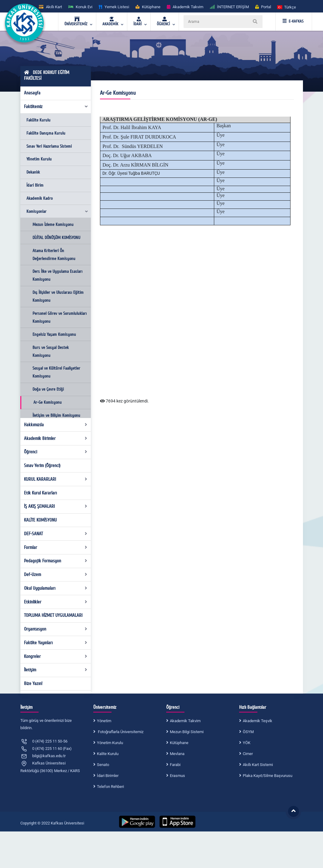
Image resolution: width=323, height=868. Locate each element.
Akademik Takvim (185, 721)
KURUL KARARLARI (56, 479)
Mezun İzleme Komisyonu (53, 225)
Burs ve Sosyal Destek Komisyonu (51, 351)
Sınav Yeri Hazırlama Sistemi (49, 146)
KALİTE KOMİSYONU (40, 520)
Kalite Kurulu (108, 754)
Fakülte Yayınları (56, 643)
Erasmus (177, 776)
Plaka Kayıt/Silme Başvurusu (268, 776)
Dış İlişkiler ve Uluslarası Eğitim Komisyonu (58, 296)
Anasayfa (32, 93)
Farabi (175, 765)
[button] (287, 7)
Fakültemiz (56, 107)
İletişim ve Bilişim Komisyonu (56, 415)
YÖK (247, 743)
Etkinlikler (56, 602)
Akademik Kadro (40, 198)
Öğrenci (56, 452)
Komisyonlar (57, 211)
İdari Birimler (108, 776)
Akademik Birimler (56, 438)
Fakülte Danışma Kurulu (46, 133)
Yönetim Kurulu (39, 159)
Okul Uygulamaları (56, 588)
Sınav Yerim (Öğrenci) (42, 466)
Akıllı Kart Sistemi (258, 765)
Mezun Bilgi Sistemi (187, 732)
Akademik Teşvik (258, 721)
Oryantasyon (56, 629)
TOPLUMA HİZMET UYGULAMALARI (53, 615)
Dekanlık (33, 172)
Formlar (56, 547)
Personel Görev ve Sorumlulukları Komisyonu (60, 317)
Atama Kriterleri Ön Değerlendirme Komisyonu (54, 255)
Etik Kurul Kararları (40, 493)
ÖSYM (248, 732)
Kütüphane (179, 743)
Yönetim (104, 721)
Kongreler (56, 656)
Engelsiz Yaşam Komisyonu (54, 334)
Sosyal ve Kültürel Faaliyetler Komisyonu (56, 372)
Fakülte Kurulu (38, 120)
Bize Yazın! (33, 684)
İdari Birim (35, 185)
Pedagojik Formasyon (56, 561)
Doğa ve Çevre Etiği (48, 389)
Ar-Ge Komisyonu (48, 402)
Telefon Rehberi (110, 787)
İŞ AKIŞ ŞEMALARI (56, 506)
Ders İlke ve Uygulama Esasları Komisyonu (57, 275)
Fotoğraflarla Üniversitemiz (120, 732)
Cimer (248, 754)
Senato (103, 765)
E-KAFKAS (293, 21)
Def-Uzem (56, 575)
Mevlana (177, 754)
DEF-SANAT (56, 534)
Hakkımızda (56, 425)
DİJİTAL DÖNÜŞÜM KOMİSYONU (56, 238)
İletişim (56, 670)
